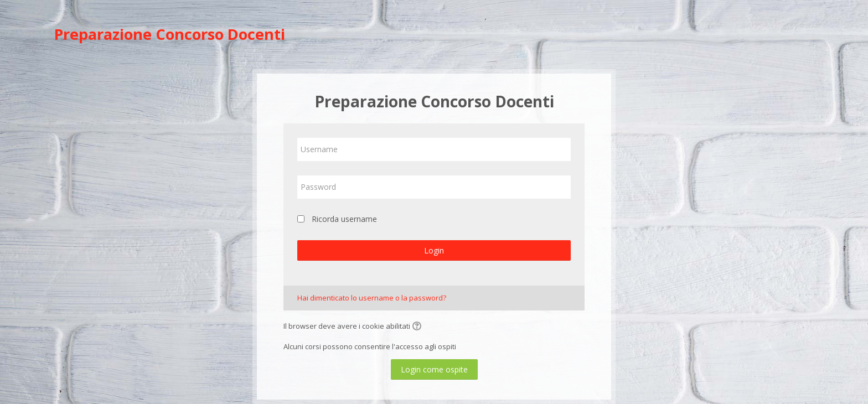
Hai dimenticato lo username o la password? (372, 298)
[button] (418, 327)
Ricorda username (344, 219)
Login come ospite (434, 369)
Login (434, 250)
